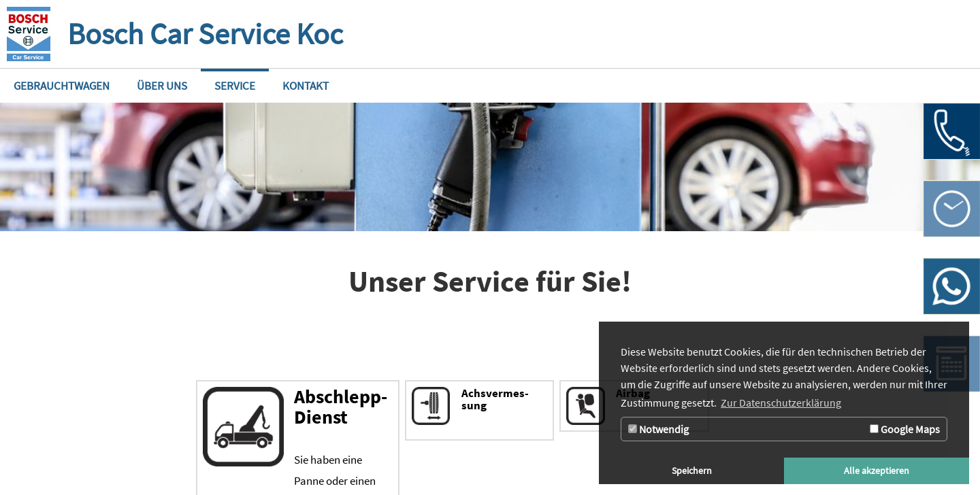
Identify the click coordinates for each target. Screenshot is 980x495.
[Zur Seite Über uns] (162, 86)
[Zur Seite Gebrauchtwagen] (62, 86)
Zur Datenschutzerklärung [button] (781, 403)
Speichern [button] (692, 471)
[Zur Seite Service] (235, 86)
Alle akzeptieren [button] (877, 471)
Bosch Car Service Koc (205, 34)
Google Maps (905, 429)
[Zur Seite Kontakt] (306, 86)
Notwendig (658, 429)
